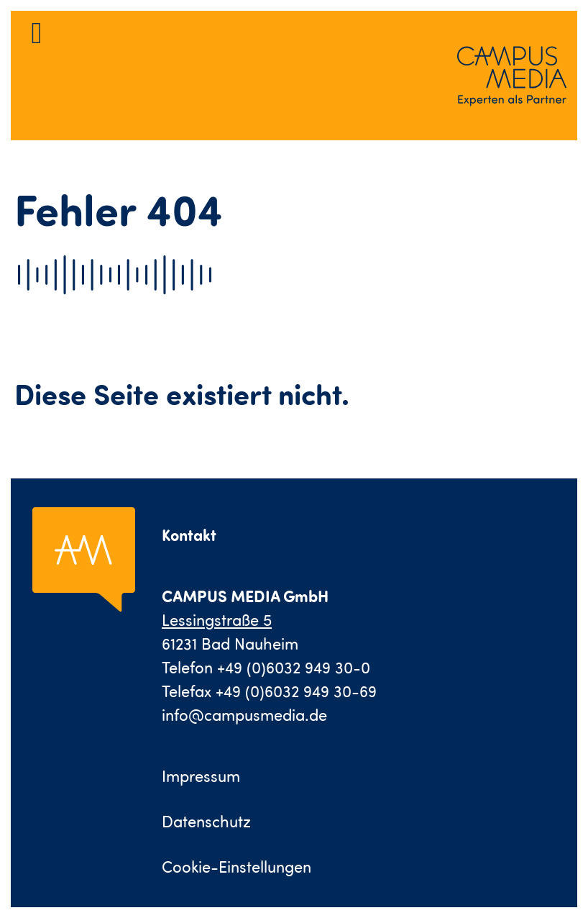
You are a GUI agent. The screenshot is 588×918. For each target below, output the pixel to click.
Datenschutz (206, 821)
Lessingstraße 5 (217, 620)
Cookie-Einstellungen (236, 867)
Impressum (201, 776)
